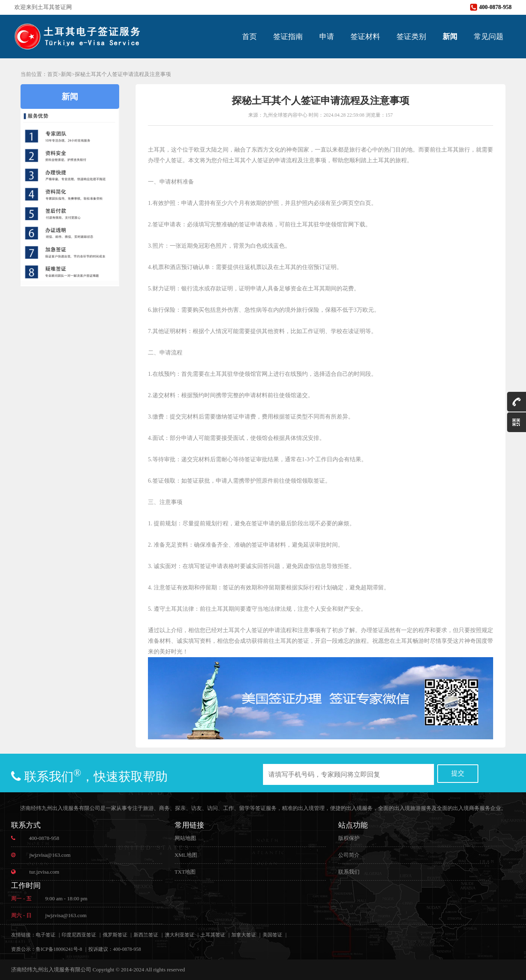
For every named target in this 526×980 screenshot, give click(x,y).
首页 (249, 37)
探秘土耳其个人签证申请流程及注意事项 (123, 74)
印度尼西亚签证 (79, 935)
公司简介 (349, 855)
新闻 (450, 37)
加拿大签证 (244, 935)
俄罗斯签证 (115, 935)
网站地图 (185, 838)
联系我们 (349, 872)
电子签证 (46, 935)
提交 (458, 773)
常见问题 (489, 37)
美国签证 (272, 935)
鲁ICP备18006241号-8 (59, 949)
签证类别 (411, 37)
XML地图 (186, 855)
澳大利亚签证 (180, 935)
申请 (327, 37)
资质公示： (23, 949)
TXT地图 (185, 872)
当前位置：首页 (39, 74)
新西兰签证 (146, 935)
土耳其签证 (213, 935)
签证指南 (288, 37)
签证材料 (365, 37)
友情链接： (23, 935)
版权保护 (349, 838)
